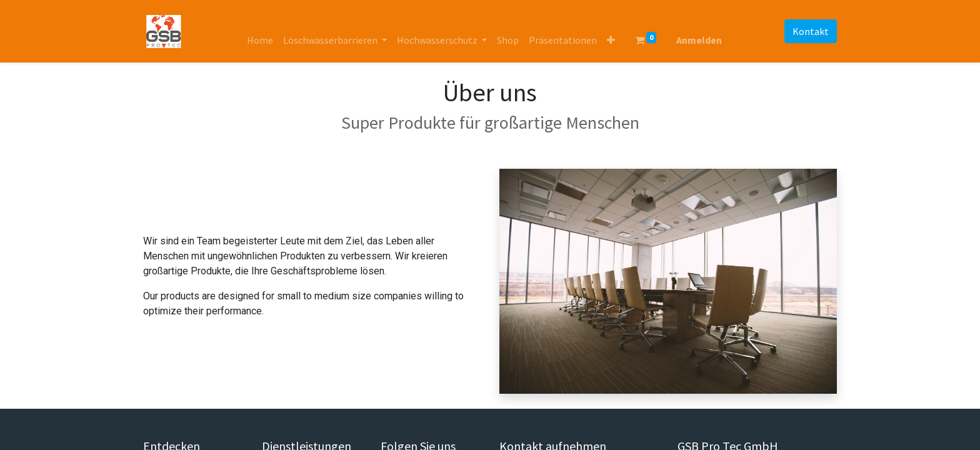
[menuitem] (260, 40)
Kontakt (811, 31)
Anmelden (699, 40)
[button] (611, 40)
